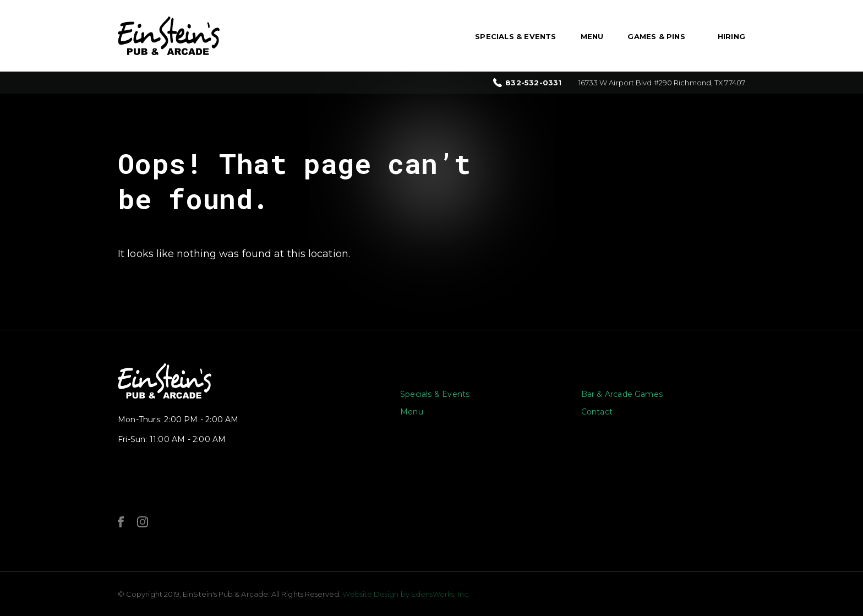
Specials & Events (515, 36)
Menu (592, 36)
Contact (597, 412)
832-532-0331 (533, 83)
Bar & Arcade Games (622, 394)
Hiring (731, 36)
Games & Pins (656, 36)
